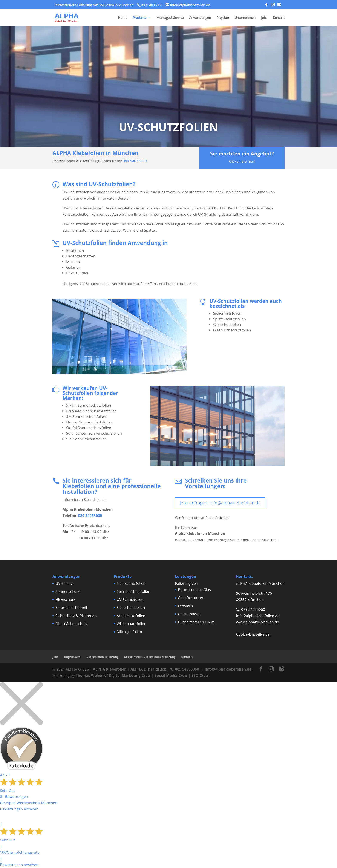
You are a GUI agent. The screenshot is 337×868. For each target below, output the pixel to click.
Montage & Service (170, 18)
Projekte (223, 18)
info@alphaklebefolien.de (258, 616)
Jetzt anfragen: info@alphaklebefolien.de (220, 503)
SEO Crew (200, 675)
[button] (9, 859)
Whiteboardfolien (132, 624)
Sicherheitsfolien (131, 607)
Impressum (72, 657)
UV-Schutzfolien (130, 599)
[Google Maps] (279, 6)
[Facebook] (266, 6)
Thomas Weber (89, 675)
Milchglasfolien (129, 632)
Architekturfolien (131, 616)
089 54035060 (135, 161)
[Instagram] (273, 6)
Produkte (140, 18)
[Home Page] (67, 17)
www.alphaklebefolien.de (257, 622)
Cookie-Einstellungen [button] (254, 634)
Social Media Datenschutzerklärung (150, 657)
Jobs (264, 18)
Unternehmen (245, 18)
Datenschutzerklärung (102, 657)
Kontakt (279, 18)
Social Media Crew (171, 675)
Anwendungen (200, 18)
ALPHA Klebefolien (110, 669)
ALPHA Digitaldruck (148, 669)
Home (123, 18)
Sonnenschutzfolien (133, 591)
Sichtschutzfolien (131, 583)
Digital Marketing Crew (130, 675)
